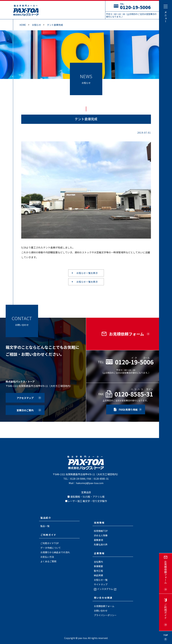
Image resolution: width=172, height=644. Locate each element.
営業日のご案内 (25, 410)
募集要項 (98, 540)
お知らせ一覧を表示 (87, 273)
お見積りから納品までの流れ (55, 552)
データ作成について (51, 548)
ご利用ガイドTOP (50, 543)
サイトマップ (101, 584)
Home (23, 25)
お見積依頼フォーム (104, 606)
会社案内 (98, 562)
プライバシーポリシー (105, 615)
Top (166, 635)
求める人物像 (101, 535)
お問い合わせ (101, 611)
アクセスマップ (25, 398)
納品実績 (98, 575)
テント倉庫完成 (55, 25)
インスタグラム (105, 589)
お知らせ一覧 (101, 580)
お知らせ (36, 25)
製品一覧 (45, 526)
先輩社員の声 (101, 544)
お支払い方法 (47, 557)
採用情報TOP (101, 531)
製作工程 (98, 571)
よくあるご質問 (48, 561)
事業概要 (98, 566)
